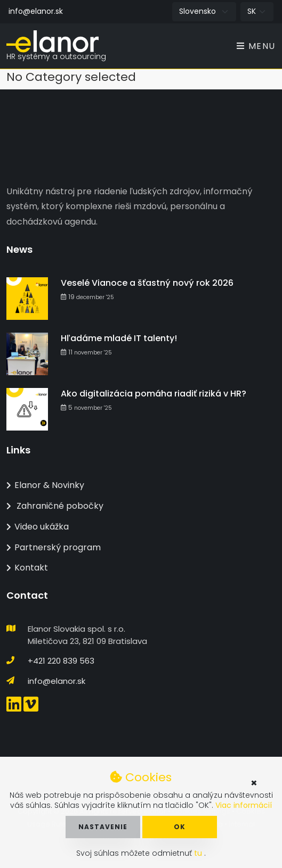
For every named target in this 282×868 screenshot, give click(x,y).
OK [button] (180, 827)
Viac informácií (244, 805)
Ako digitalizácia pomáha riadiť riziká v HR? (154, 394)
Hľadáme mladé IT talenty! (119, 338)
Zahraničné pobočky (55, 506)
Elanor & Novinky (45, 485)
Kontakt (27, 568)
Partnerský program (54, 547)
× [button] (254, 783)
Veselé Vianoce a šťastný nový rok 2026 (147, 283)
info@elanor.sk (36, 11)
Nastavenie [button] (103, 827)
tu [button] (199, 853)
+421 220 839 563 (61, 661)
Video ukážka (38, 527)
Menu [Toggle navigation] (256, 46)
